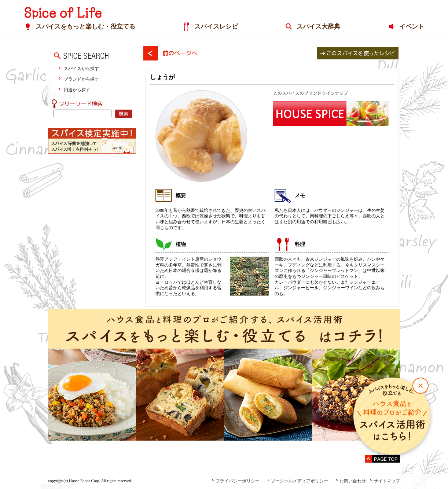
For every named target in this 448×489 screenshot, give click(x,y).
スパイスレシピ (216, 27)
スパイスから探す (81, 68)
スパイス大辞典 (318, 27)
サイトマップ (385, 481)
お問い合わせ (351, 481)
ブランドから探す (81, 79)
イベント (411, 27)
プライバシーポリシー (236, 481)
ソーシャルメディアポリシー (298, 481)
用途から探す (77, 90)
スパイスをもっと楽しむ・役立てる (85, 27)
